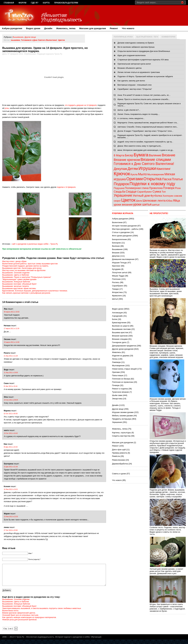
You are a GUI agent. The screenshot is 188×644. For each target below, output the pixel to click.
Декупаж (120, 169)
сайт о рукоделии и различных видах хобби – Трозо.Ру (35, 244)
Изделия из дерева (121, 356)
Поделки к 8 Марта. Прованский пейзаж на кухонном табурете (145, 76)
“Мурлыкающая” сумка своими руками (19, 279)
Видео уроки (33, 28)
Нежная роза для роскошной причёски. (20, 624)
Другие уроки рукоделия (123, 349)
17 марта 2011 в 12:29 (12, 329)
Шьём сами (117, 395)
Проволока (156, 188)
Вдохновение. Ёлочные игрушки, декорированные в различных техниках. (35, 291)
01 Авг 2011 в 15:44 (11, 386)
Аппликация (117, 313)
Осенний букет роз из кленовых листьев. (20, 620)
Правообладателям (66, 3)
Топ (164, 192)
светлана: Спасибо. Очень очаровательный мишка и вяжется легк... (148, 127)
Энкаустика (117, 399)
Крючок (122, 174)
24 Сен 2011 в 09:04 (11, 400)
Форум (22, 3)
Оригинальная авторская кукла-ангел (134, 64)
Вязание (169, 155)
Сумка (157, 192)
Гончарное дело (119, 342)
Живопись (117, 352)
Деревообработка (120, 464)
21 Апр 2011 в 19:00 (11, 373)
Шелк (139, 201)
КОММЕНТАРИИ (168, 37)
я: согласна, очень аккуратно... (131, 118)
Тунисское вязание (120, 392)
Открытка (152, 179)
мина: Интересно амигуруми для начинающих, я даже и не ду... (146, 150)
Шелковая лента (154, 201)
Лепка (115, 359)
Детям (133, 169)
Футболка (156, 196)
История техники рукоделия (124, 226)
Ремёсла (116, 456)
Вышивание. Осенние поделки (16, 273)
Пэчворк (169, 188)
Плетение (116, 279)
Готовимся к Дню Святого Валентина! (39, 40)
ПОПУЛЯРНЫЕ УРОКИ (123, 37)
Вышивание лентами (121, 329)
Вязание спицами (156, 159)
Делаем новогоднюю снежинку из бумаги (136, 43)
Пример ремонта (120, 453)
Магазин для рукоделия (93, 28)
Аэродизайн (117, 316)
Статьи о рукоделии (121, 232)
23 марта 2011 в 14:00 (12, 342)
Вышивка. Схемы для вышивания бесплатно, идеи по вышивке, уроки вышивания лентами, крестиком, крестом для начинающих (168, 291)
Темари (115, 289)
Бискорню (116, 243)
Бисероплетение (119, 239)
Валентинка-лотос (10, 615)
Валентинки (117, 222)
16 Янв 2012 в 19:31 (11, 489)
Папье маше (118, 375)
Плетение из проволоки (123, 382)
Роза (178, 188)
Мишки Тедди (118, 276)
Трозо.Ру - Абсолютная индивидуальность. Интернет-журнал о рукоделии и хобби (53, 641)
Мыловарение (156, 174)
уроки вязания (123, 205)
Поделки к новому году (152, 184)
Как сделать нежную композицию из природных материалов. (29, 622)
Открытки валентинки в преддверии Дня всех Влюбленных (144, 51)
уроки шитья (142, 204)
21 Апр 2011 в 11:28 (11, 356)
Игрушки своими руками (123, 412)
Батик (115, 319)
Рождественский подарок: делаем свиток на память (25, 266)
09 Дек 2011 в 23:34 (11, 447)
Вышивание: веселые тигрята (15, 286)
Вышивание (18, 37)
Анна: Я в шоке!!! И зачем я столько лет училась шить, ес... (144, 95)
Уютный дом (141, 196)
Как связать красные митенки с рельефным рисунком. (26, 293)
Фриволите (117, 296)
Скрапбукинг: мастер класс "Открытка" (135, 89)
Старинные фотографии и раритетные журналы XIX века (143, 60)
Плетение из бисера (121, 379)
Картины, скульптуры (122, 433)
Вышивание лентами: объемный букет (19, 284)
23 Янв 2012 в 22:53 (11, 517)
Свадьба (119, 192)
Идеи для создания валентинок (132, 55)
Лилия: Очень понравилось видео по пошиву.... (139, 114)
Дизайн (48, 28)
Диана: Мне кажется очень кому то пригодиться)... (140, 146)
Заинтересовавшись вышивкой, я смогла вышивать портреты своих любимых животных (42, 613)
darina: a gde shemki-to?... (129, 110)
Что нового (128, 28)
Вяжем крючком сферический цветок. (19, 617)
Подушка (119, 188)
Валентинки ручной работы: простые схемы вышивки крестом (30, 264)
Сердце (131, 191)
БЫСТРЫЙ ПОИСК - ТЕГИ (147, 37)
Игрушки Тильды (119, 263)
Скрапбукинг (144, 192)
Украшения (117, 422)
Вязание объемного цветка (129, 68)
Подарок (121, 184)
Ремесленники (119, 460)
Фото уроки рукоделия (122, 236)
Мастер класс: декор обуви (14, 261)
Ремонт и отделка (120, 389)
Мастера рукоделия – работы (125, 229)
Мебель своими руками (122, 416)
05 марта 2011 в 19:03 (12, 312)
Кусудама (116, 269)
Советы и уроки (119, 474)
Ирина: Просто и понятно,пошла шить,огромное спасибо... (144, 99)
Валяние (155, 155)
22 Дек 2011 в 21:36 (11, 467)
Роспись (116, 282)
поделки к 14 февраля (66, 187)
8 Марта (119, 155)
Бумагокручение (119, 323)
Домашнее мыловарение (123, 259)
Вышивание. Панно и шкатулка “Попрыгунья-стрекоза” (27, 277)
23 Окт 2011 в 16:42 (11, 433)
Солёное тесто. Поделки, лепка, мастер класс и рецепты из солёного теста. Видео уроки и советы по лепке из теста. (168, 530)
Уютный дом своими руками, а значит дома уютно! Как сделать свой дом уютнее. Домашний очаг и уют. (168, 570)
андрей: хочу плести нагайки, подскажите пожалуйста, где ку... (145, 142)
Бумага (141, 155)
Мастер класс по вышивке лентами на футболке (24, 270)
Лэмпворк (116, 362)
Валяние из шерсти (121, 326)
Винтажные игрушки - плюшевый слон (135, 85)
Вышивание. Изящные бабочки (16, 282)
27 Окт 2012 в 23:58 (11, 530)
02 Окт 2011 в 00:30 (11, 414)
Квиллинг (163, 169)
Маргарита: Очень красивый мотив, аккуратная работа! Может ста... (148, 123)
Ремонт (114, 28)
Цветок (62, 40)
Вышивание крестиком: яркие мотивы (19, 288)
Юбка (169, 201)
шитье (156, 205)
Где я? (35, 3)
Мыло (142, 174)
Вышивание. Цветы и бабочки (16, 275)
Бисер (129, 155)
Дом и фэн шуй (119, 450)
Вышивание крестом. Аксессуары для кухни (22, 268)
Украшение (123, 195)
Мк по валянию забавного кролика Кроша (136, 47)
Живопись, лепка (66, 28)
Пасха (167, 179)
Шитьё (115, 299)
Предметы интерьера (122, 419)
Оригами (135, 179)
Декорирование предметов (124, 346)
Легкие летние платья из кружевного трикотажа (139, 72)
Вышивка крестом (120, 332)
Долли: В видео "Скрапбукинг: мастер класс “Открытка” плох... (145, 131)
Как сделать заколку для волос (131, 81)
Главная (9, 3)
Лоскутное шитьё (120, 272)
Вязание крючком (127, 160)
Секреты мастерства (121, 436)
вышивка (16, 40)
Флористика (117, 292)
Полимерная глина (137, 188)
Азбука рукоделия (12, 28)
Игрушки (147, 168)
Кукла (134, 174)
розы (7, 108)
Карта (46, 3)
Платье (177, 179)
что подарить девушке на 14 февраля (81, 105)
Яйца (176, 201)
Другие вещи (30, 37)
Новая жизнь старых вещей (124, 369)
